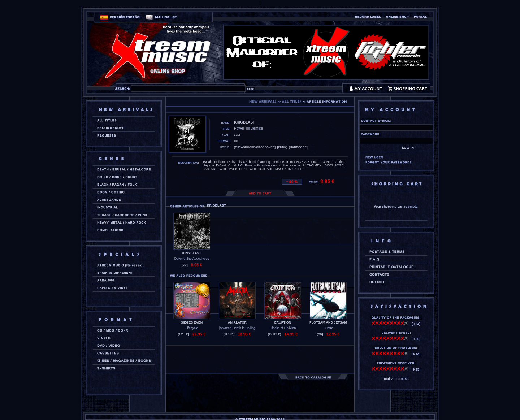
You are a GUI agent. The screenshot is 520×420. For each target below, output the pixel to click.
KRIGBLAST (192, 253)
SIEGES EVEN (192, 322)
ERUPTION (283, 322)
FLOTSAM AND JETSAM (328, 322)
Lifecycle (192, 328)
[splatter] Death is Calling (237, 328)
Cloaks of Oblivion (283, 328)
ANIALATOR (237, 322)
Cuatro (328, 328)
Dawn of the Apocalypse (192, 259)
